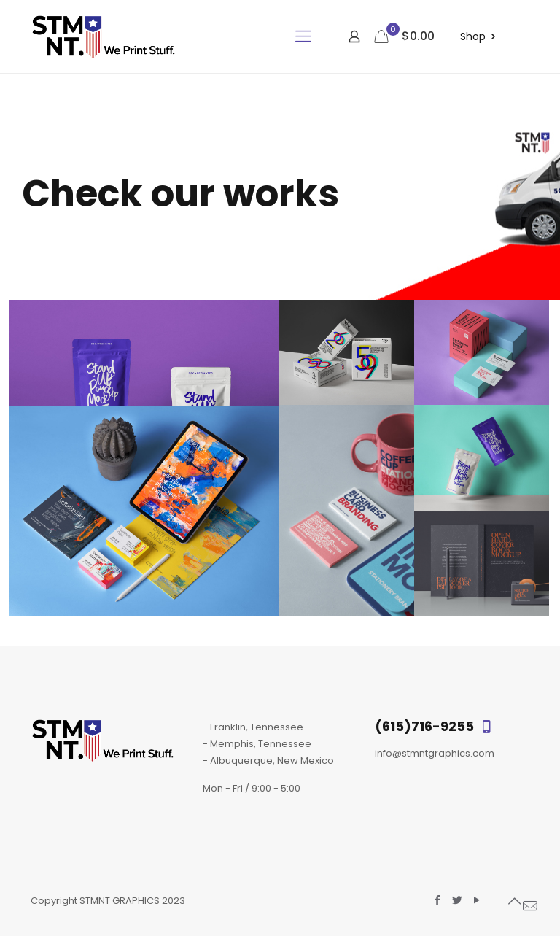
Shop (480, 37)
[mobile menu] (303, 36)
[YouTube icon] (477, 900)
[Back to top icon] (514, 901)
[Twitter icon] (457, 900)
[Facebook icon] (437, 900)
